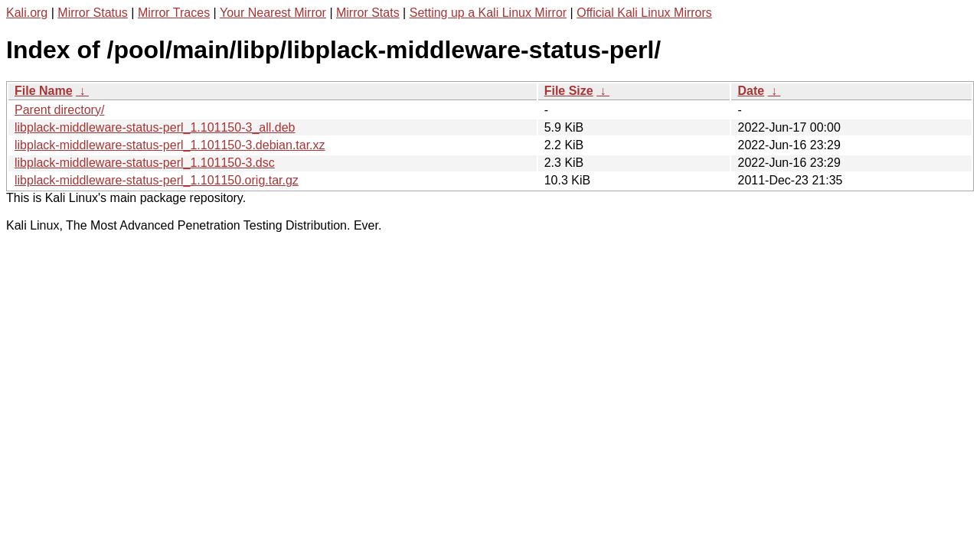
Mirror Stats (368, 13)
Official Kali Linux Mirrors (644, 13)
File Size (569, 91)
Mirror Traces (174, 13)
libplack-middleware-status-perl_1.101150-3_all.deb (155, 127)
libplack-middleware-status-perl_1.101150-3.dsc (145, 163)
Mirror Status (93, 13)
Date (751, 91)
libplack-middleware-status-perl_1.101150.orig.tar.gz (157, 180)
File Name (44, 91)
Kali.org (27, 13)
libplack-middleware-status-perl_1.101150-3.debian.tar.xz (170, 145)
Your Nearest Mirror (273, 13)
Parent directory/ (59, 110)
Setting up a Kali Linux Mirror (488, 13)
